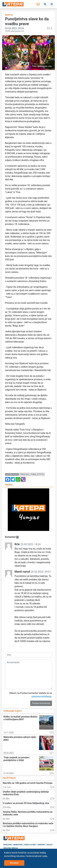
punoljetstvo (37, 474)
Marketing (18, 845)
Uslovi (49, 845)
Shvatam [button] (14, 863)
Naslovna (8, 845)
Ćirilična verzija (11, 848)
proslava (24, 474)
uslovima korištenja (41, 697)
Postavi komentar (41, 703)
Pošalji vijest (30, 845)
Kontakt (41, 845)
